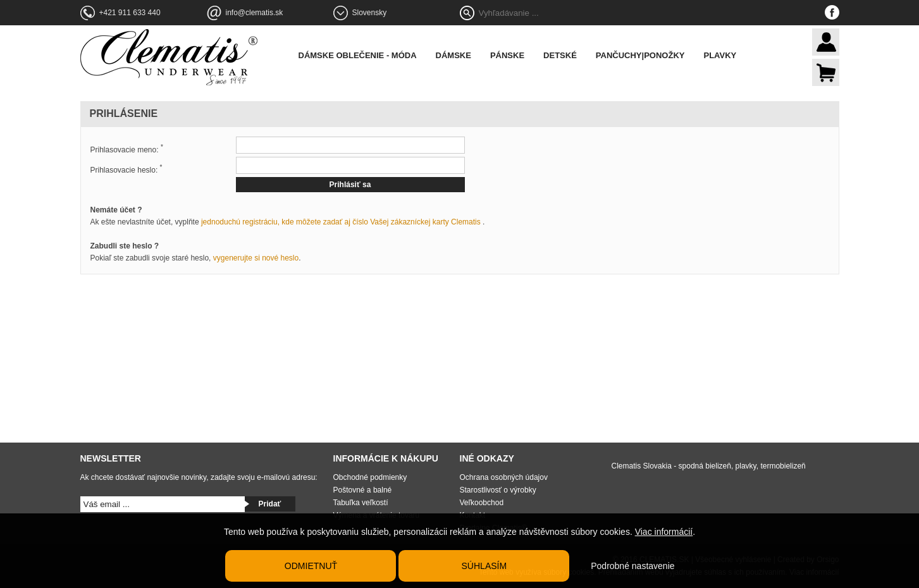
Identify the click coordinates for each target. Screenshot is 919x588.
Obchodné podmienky (370, 477)
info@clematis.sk (255, 13)
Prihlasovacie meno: (127, 149)
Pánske (507, 55)
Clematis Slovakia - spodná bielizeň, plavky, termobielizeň (709, 466)
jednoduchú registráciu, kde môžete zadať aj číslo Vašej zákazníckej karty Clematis (341, 222)
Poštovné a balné (363, 490)
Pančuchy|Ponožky (640, 55)
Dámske (453, 55)
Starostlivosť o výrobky (498, 490)
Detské (560, 55)
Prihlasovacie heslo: (126, 169)
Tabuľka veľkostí (361, 503)
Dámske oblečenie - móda (358, 55)
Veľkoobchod (482, 503)
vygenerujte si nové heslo (256, 258)
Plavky (720, 55)
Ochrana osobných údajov (504, 477)
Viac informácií (664, 532)
